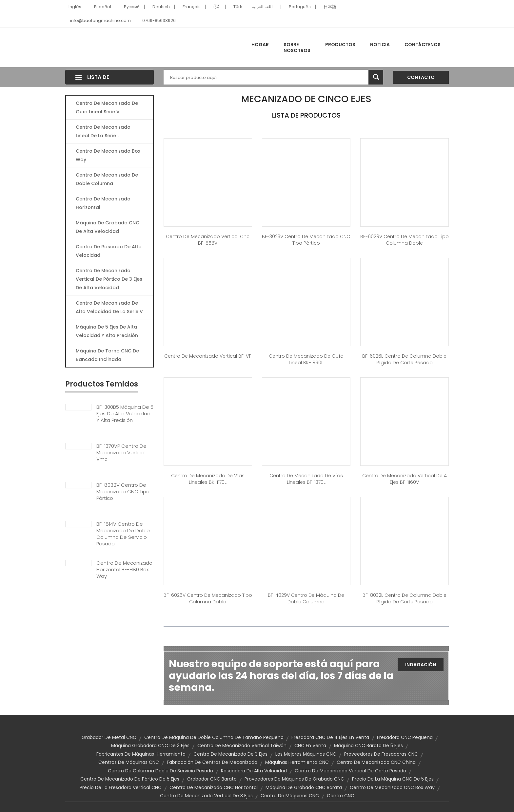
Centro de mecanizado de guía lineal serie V (107, 107)
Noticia (380, 45)
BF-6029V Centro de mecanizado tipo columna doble (405, 240)
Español (103, 7)
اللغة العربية (262, 7)
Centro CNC (341, 796)
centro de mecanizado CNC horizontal (214, 787)
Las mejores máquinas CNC (306, 754)
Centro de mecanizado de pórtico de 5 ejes (130, 779)
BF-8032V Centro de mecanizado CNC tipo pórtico (123, 492)
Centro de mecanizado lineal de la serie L (103, 131)
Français (192, 7)
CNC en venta (310, 746)
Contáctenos (423, 45)
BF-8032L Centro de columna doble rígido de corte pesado (405, 598)
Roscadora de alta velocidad (254, 771)
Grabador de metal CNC (109, 737)
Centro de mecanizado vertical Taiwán (242, 746)
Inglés (75, 7)
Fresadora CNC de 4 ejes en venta (330, 737)
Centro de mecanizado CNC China (376, 762)
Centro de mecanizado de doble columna (107, 179)
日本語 (330, 7)
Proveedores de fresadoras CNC (381, 754)
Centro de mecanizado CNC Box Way (392, 787)
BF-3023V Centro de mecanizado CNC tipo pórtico (306, 240)
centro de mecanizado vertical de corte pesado (350, 771)
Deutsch (161, 7)
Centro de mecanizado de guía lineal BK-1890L (306, 359)
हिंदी (217, 7)
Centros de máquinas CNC (129, 762)
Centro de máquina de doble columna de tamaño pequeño (214, 737)
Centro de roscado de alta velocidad (109, 251)
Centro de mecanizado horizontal (103, 203)
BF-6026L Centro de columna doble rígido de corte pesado (404, 359)
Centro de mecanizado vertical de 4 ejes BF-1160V (405, 479)
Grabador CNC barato (212, 779)
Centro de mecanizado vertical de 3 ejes (206, 796)
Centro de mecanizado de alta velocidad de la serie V (109, 307)
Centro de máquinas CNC (290, 796)
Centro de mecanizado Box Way (108, 155)
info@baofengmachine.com (100, 20)
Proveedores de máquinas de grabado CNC (294, 779)
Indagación (421, 665)
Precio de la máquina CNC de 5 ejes (393, 779)
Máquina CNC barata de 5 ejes (368, 746)
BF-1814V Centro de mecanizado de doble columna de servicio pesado (123, 534)
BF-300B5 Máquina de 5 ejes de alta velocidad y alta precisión (125, 414)
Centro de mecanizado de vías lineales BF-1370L (306, 479)
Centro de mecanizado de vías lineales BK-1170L (208, 479)
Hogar (260, 45)
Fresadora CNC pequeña (405, 737)
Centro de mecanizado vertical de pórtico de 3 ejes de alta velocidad (109, 279)
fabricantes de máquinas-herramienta (141, 754)
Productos (340, 45)
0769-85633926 (159, 20)
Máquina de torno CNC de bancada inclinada (107, 355)
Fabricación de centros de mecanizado (212, 762)
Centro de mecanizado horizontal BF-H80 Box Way (124, 570)
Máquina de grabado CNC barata (304, 787)
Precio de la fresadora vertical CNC (121, 787)
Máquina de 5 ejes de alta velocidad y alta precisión (107, 331)
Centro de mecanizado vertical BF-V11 (208, 356)
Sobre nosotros (297, 47)
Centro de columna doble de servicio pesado (160, 771)
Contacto (421, 77)
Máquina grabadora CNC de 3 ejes (150, 746)
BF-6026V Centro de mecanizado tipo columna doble (208, 598)
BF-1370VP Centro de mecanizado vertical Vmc (121, 453)
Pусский (132, 7)
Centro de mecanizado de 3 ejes (230, 754)
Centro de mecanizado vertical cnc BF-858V (208, 240)
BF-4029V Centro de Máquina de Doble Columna (306, 598)
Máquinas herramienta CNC (297, 762)
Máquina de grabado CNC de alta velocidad (108, 227)
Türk (238, 7)
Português (300, 7)
